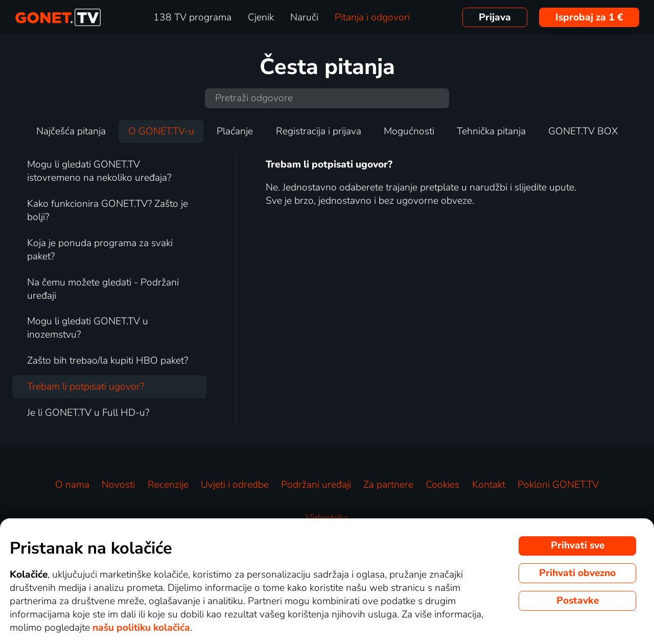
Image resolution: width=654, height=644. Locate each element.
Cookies (442, 485)
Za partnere (388, 485)
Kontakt (489, 485)
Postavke (578, 601)
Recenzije (168, 485)
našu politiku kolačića (141, 628)
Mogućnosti (409, 131)
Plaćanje (235, 131)
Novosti (118, 485)
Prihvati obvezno (577, 573)
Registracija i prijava (319, 131)
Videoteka (327, 518)
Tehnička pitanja (491, 131)
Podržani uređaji (316, 485)
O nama (72, 485)
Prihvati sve (578, 545)
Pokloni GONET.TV (558, 485)
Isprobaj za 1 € (589, 17)
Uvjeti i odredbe (235, 485)
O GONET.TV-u (161, 131)
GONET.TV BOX (583, 131)
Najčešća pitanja (71, 131)
